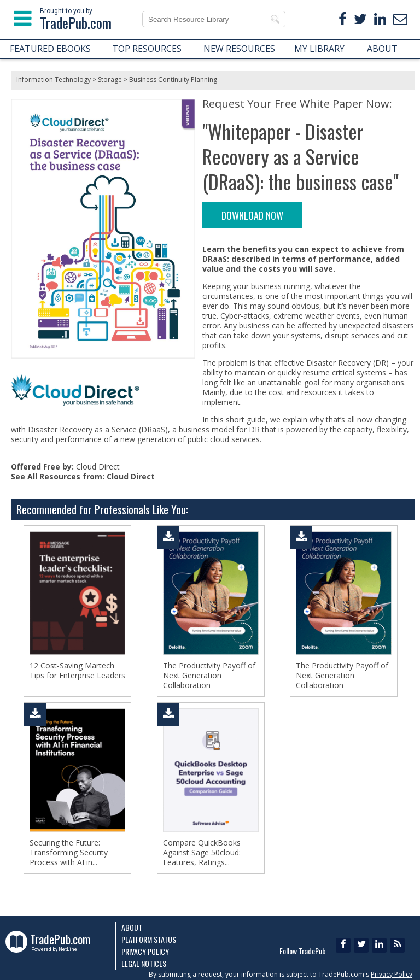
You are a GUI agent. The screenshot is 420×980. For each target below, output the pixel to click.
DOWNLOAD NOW (252, 215)
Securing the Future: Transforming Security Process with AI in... (69, 853)
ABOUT (382, 49)
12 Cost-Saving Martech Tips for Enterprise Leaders (77, 671)
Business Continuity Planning (173, 80)
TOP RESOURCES (147, 49)
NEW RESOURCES (239, 49)
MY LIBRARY (319, 49)
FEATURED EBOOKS (50, 49)
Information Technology (54, 80)
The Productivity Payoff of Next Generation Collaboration (209, 676)
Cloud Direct (131, 476)
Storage (110, 80)
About (132, 927)
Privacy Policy (145, 951)
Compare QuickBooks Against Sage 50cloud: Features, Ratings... (202, 853)
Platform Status (149, 939)
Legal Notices (144, 963)
